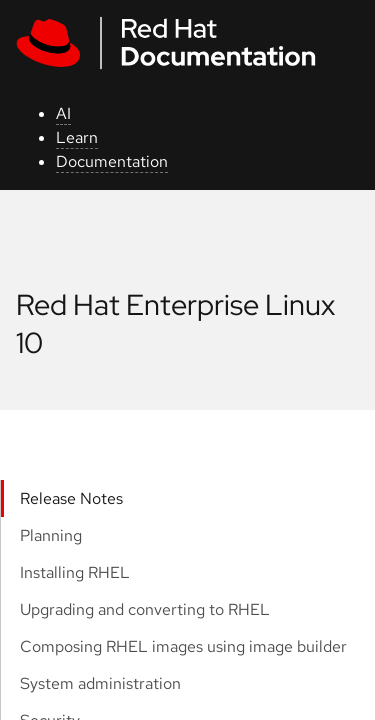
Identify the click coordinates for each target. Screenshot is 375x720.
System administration (100, 683)
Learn (77, 137)
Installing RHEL (75, 572)
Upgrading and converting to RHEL (145, 609)
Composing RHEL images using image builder (183, 646)
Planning (51, 535)
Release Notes (71, 498)
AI (63, 113)
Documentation (112, 161)
